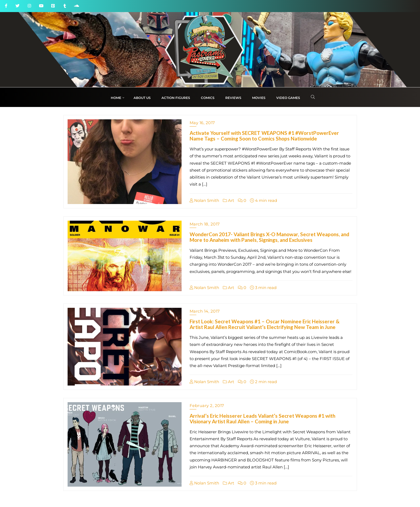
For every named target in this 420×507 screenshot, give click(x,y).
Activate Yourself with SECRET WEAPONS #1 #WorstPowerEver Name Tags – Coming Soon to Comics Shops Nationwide (264, 136)
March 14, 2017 (205, 311)
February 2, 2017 (207, 406)
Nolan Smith (204, 200)
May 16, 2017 (202, 123)
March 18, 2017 (205, 224)
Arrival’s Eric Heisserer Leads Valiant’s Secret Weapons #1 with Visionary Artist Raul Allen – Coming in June (262, 419)
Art (229, 200)
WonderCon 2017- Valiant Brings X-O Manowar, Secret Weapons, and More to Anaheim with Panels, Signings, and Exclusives (269, 237)
